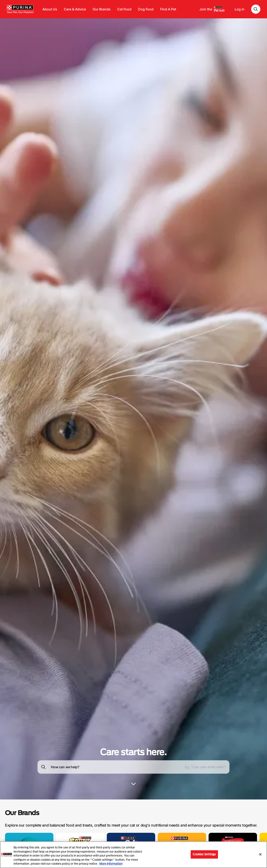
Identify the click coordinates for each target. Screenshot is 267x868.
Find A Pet (168, 9)
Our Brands (102, 9)
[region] (133, 855)
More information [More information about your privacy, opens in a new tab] (111, 864)
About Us (50, 9)
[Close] (260, 854)
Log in (240, 9)
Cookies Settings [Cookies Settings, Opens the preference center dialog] (204, 854)
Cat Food (124, 9)
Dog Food (146, 9)
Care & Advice (75, 9)
